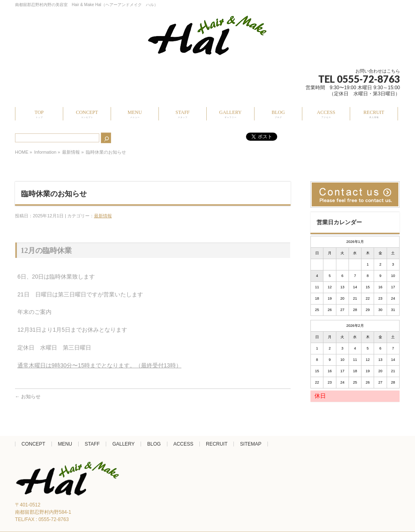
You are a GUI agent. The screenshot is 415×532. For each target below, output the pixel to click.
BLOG (154, 444)
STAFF (92, 444)
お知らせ (28, 397)
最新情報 (71, 152)
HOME (22, 152)
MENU (65, 444)
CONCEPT (33, 444)
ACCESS (183, 444)
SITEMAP (251, 444)
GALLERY (123, 444)
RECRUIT (217, 444)
